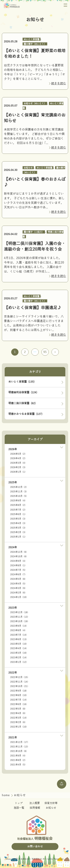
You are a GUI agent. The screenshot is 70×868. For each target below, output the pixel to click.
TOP (62, 784)
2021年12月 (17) (19, 742)
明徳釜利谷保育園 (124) (23, 393)
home (6, 796)
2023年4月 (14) (19, 649)
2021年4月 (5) (18, 765)
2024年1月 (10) (19, 597)
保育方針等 (51, 803)
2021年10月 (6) (19, 751)
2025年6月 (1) (18, 514)
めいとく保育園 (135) (21, 382)
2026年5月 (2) (18, 454)
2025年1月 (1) (18, 537)
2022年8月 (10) (19, 696)
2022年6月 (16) (19, 705)
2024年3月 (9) (18, 588)
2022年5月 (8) (18, 709)
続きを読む (59, 83)
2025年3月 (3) (18, 528)
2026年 (13, 449)
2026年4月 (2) (18, 459)
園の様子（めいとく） (35, 44)
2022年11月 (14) (19, 682)
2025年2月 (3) (18, 532)
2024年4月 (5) (18, 584)
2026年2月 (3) (18, 468)
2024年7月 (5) (18, 570)
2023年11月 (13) (19, 617)
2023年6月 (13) (19, 640)
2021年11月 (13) (19, 747)
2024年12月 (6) (19, 552)
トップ (19, 803)
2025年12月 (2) (19, 487)
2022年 (13, 673)
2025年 (13, 483)
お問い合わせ (35, 847)
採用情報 (35, 808)
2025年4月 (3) (18, 523)
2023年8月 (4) (18, 631)
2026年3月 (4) (18, 463)
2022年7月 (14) (19, 700)
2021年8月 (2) (18, 760)
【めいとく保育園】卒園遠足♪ (33, 308)
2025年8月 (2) (18, 505)
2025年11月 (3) (19, 492)
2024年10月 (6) (19, 557)
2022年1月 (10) (19, 727)
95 (45, 352)
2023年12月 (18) (19, 613)
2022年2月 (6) (18, 723)
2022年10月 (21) (19, 686)
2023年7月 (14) (19, 635)
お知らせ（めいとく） (35, 104)
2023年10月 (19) (19, 622)
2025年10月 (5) (19, 496)
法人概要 (35, 803)
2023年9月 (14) (19, 626)
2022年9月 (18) (19, 691)
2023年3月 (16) (19, 653)
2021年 (13, 738)
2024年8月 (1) (18, 566)
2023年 (13, 608)
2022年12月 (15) (19, 677)
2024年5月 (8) (18, 579)
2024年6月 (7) (18, 575)
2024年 (13, 548)
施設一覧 (19, 808)
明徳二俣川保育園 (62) (22, 404)
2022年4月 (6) (18, 714)
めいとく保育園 (32, 39)
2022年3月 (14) (19, 718)
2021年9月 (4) (18, 756)
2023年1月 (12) (19, 662)
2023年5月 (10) (19, 644)
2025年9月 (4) (18, 501)
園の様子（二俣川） (34, 232)
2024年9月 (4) (18, 561)
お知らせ (28, 168)
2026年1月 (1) (18, 472)
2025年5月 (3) (18, 519)
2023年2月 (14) (19, 658)
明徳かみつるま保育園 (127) (25, 414)
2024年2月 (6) (18, 593)
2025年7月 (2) (18, 510)
